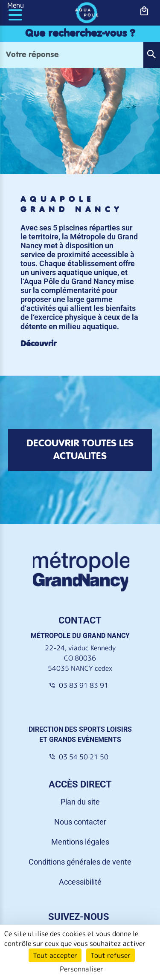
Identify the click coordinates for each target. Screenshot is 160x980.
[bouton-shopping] (144, 11)
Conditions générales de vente (80, 862)
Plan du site (80, 802)
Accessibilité (80, 882)
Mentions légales (80, 842)
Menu (16, 5)
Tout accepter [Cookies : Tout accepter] (55, 955)
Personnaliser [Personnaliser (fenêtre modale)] (81, 969)
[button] (151, 55)
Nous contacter (80, 822)
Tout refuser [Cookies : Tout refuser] (111, 955)
